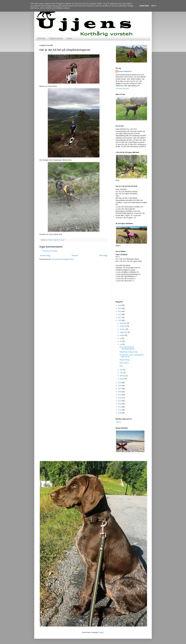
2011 (120, 407)
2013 (120, 401)
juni (121, 341)
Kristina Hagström (125, 71)
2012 (120, 404)
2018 (120, 386)
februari (123, 376)
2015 (120, 395)
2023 (120, 311)
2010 (120, 410)
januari (122, 379)
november (124, 326)
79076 (118, 422)
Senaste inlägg (45, 256)
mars (122, 373)
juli (121, 338)
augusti (123, 335)
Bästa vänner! (124, 363)
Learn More (144, 6)
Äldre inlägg (103, 256)
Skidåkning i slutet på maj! (128, 352)
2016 (120, 392)
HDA (121, 366)
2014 (120, 398)
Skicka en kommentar (50, 251)
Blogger (101, 632)
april (122, 370)
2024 (120, 308)
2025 (120, 305)
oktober (123, 329)
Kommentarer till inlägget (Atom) (63, 259)
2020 (120, 320)
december (124, 323)
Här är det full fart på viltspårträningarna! (127, 348)
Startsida (41, 38)
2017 (120, 389)
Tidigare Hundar (56, 38)
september (124, 332)
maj (121, 344)
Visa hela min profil (122, 89)
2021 (120, 317)
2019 (120, 383)
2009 (120, 413)
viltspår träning (125, 360)
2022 (120, 314)
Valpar (69, 38)
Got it (154, 6)
